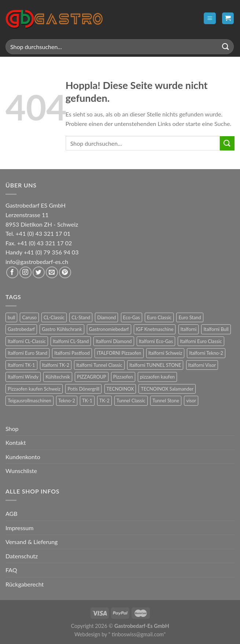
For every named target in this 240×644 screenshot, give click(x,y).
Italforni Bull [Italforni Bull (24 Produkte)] (216, 329)
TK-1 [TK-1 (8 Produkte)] (87, 401)
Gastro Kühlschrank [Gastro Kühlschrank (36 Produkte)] (62, 329)
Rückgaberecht (25, 584)
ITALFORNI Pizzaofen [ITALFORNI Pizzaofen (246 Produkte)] (119, 353)
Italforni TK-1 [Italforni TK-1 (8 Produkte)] (21, 365)
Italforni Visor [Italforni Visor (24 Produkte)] (202, 365)
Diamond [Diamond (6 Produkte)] (106, 317)
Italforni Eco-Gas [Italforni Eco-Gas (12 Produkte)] (156, 341)
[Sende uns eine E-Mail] (52, 273)
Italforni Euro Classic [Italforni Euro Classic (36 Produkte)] (201, 341)
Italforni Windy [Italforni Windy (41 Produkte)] (23, 377)
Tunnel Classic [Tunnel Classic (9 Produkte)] (131, 401)
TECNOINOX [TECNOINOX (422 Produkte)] (120, 389)
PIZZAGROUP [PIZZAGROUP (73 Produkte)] (92, 377)
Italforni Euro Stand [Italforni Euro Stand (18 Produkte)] (27, 353)
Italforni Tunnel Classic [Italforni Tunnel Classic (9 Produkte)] (99, 365)
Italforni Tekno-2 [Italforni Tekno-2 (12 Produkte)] (206, 353)
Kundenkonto (23, 457)
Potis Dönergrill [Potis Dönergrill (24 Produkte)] (83, 389)
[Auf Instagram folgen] (25, 273)
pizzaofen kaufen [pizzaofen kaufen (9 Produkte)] (157, 377)
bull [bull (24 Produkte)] (11, 317)
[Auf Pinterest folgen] (65, 273)
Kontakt (16, 442)
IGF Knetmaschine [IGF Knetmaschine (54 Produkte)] (155, 329)
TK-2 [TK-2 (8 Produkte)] (104, 401)
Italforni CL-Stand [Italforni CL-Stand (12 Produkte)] (71, 341)
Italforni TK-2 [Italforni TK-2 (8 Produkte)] (56, 365)
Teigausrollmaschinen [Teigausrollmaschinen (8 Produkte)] (29, 401)
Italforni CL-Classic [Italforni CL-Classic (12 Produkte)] (27, 341)
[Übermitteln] (226, 47)
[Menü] (210, 18)
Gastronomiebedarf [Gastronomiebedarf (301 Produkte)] (109, 329)
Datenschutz (22, 556)
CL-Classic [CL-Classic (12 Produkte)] (54, 317)
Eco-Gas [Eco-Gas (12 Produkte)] (132, 317)
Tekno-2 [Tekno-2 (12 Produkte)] (67, 401)
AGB (12, 513)
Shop (12, 429)
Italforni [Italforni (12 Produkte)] (189, 329)
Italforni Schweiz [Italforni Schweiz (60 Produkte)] (165, 353)
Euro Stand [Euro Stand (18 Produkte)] (190, 317)
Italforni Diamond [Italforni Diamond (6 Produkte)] (114, 341)
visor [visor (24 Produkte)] (191, 401)
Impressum (19, 528)
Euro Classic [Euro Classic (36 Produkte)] (159, 317)
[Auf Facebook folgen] (12, 273)
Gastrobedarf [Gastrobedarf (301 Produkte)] (21, 329)
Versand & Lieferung (32, 542)
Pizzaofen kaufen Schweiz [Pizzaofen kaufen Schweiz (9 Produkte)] (34, 389)
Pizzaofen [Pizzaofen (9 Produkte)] (123, 377)
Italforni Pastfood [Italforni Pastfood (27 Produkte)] (72, 353)
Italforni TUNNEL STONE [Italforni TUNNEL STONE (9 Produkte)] (155, 365)
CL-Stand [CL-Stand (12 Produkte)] (81, 317)
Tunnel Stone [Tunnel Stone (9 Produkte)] (166, 401)
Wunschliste (21, 471)
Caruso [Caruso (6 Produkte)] (29, 317)
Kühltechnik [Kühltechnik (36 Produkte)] (58, 377)
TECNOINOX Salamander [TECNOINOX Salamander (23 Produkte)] (167, 389)
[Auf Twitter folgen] (39, 273)
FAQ (11, 570)
